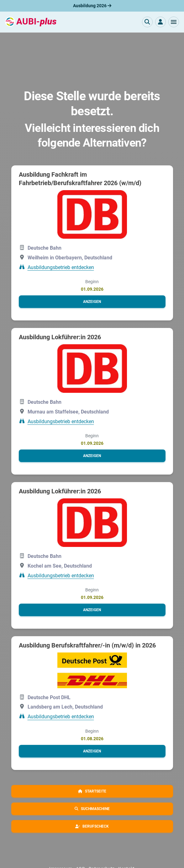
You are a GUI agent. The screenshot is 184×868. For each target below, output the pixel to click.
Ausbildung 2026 (92, 6)
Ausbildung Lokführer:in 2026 (60, 337)
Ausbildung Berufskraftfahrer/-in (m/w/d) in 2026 (87, 645)
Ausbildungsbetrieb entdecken (61, 267)
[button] (174, 22)
